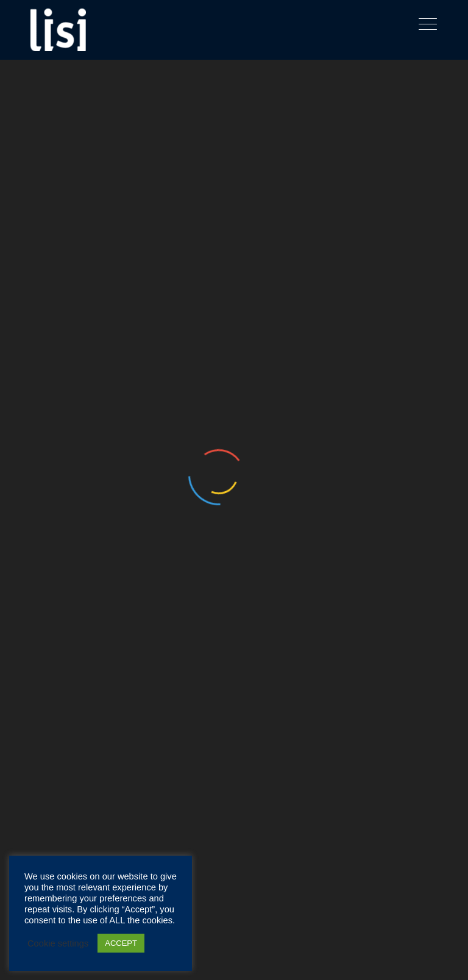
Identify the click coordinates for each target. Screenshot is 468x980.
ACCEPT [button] (121, 943)
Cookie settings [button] (58, 943)
